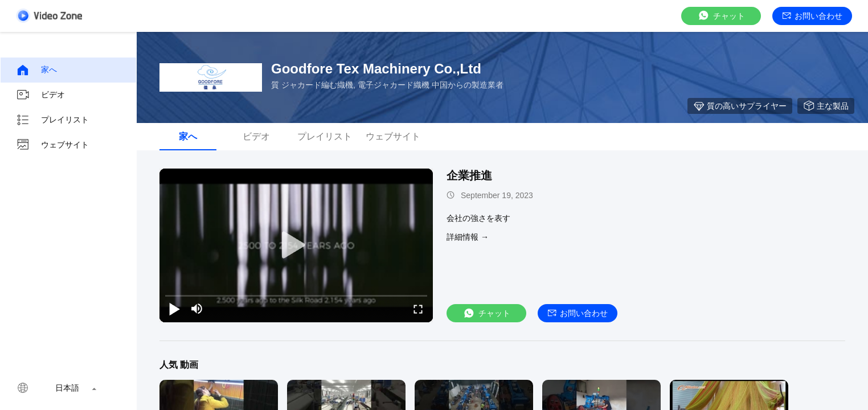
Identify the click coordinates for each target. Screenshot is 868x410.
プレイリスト (52, 120)
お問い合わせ (812, 16)
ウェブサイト (52, 145)
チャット (721, 16)
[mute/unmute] (197, 309)
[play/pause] (174, 309)
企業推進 (469, 175)
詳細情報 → (468, 237)
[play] (296, 245)
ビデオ (40, 95)
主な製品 (826, 106)
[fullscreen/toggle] (418, 309)
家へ (36, 70)
